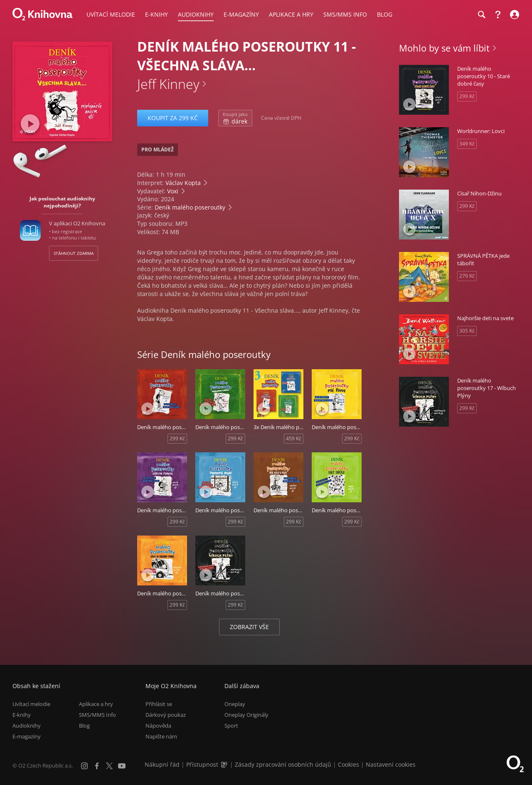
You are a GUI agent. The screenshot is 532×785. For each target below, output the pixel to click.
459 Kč (294, 438)
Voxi (173, 191)
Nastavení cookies (391, 764)
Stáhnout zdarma (74, 253)
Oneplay (235, 704)
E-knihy (22, 715)
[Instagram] (84, 766)
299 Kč (177, 438)
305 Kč (467, 331)
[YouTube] (122, 766)
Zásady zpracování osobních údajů (283, 764)
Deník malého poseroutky (190, 207)
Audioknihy (27, 726)
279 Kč (467, 276)
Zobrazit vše (249, 627)
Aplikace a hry (96, 704)
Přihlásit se (159, 704)
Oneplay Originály (246, 715)
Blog (84, 726)
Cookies (349, 764)
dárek (235, 118)
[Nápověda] (498, 15)
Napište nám (161, 736)
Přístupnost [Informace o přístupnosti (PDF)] (202, 764)
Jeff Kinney (168, 84)
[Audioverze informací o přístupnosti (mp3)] (225, 764)
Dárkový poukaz (166, 715)
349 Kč (467, 144)
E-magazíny (27, 736)
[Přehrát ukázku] (30, 124)
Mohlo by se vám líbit (444, 48)
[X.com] (109, 766)
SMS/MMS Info (97, 715)
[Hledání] (481, 15)
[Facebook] (97, 766)
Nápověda (158, 726)
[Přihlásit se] (514, 15)
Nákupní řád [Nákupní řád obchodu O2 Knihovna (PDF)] (162, 764)
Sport (231, 726)
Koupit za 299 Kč (173, 118)
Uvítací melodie (31, 704)
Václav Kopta (183, 183)
